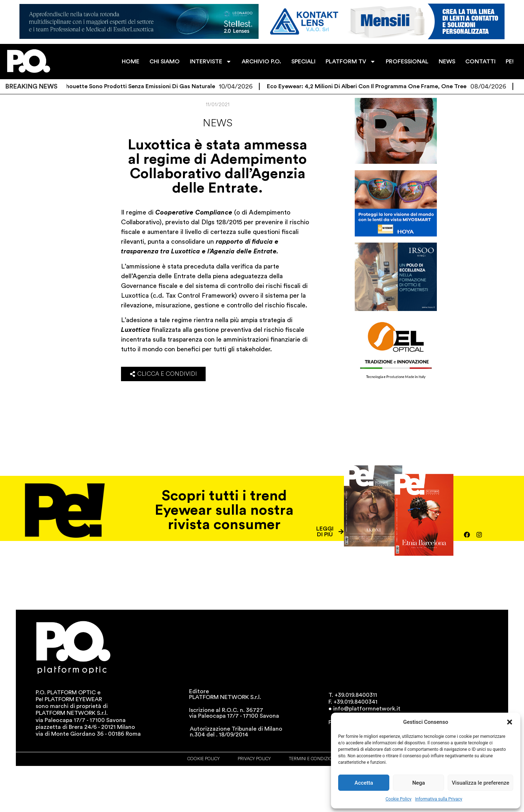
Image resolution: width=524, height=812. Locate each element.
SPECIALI (303, 62)
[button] (510, 722)
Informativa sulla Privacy (438, 799)
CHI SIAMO (165, 62)
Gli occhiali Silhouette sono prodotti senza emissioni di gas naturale (140, 86)
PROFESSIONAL (407, 62)
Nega (419, 783)
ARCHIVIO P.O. (261, 62)
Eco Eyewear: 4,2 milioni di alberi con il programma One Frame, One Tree (386, 86)
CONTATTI (480, 62)
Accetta (364, 783)
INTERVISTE (211, 62)
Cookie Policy (399, 799)
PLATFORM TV (351, 62)
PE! (510, 62)
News (218, 123)
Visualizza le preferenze (480, 783)
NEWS (447, 62)
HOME (131, 62)
